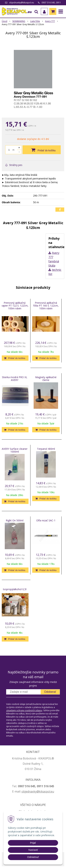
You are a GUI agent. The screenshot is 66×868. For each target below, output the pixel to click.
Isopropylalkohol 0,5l (15, 589)
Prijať (33, 843)
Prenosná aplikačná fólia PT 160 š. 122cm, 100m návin (46, 306)
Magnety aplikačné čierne (46, 379)
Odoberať (50, 692)
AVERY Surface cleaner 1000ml (15, 450)
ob (23, 791)
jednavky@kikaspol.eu (40, 791)
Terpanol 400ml (46, 449)
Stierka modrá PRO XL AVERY (15, 379)
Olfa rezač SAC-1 (46, 520)
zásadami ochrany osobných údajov (24, 710)
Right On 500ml (15, 520)
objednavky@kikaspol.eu (22, 3)
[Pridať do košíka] (42, 150)
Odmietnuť (33, 857)
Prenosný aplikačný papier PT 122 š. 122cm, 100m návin (15, 306)
